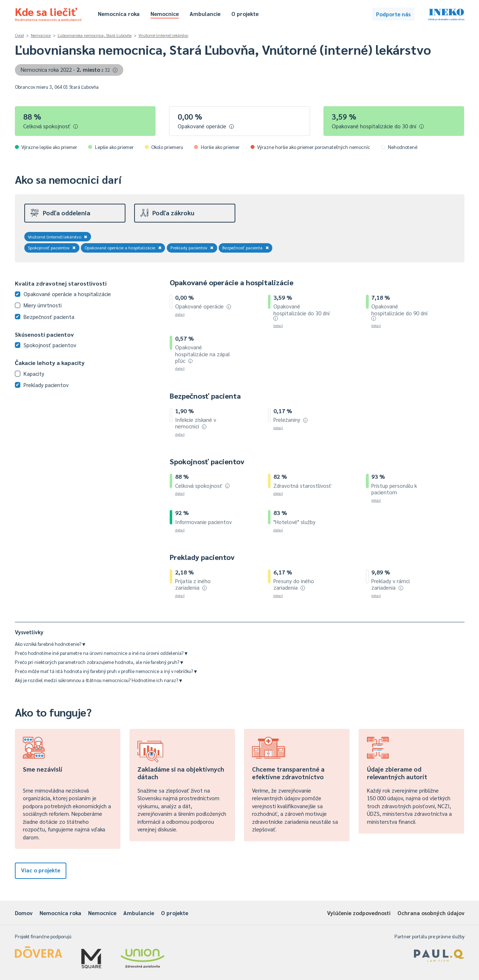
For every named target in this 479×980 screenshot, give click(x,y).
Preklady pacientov (192, 248)
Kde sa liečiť (48, 13)
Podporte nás (393, 14)
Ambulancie (205, 14)
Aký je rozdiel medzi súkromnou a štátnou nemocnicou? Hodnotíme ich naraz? (98, 680)
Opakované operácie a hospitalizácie (123, 248)
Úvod (19, 35)
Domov (24, 913)
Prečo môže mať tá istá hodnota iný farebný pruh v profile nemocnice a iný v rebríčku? (106, 671)
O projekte (245, 14)
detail (180, 314)
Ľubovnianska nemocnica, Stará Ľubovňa (95, 35)
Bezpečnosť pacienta (246, 248)
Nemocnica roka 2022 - (69, 69)
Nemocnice (165, 14)
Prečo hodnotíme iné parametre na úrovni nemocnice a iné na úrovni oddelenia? (101, 653)
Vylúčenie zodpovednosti (359, 913)
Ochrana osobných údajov (431, 913)
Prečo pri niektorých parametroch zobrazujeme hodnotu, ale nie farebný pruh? (99, 662)
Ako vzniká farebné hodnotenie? (50, 644)
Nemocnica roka (119, 14)
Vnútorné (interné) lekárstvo (163, 35)
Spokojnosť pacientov (52, 248)
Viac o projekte (41, 870)
